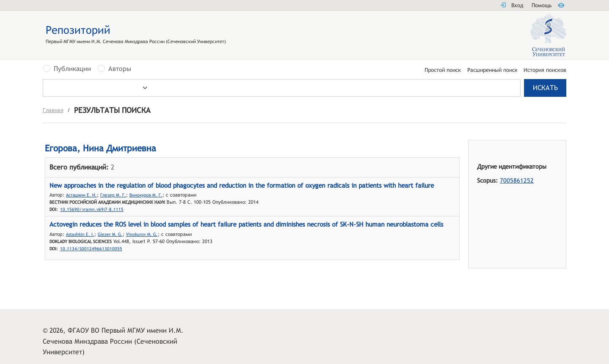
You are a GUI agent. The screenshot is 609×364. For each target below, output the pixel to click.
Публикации (72, 69)
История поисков (545, 70)
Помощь (542, 5)
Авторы (120, 69)
